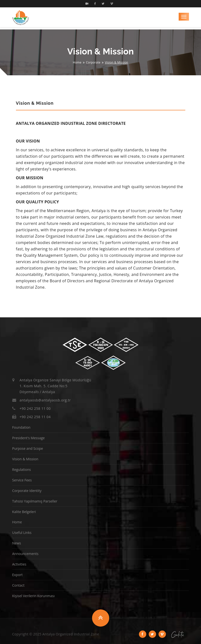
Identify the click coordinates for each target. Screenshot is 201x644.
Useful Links (22, 533)
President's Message (29, 438)
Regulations (22, 470)
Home (77, 62)
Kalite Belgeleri (24, 512)
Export (18, 575)
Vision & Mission (25, 459)
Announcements (25, 554)
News (17, 543)
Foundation (21, 427)
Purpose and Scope (28, 448)
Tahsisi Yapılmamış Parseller (35, 501)
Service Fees (22, 480)
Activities (19, 564)
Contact (18, 585)
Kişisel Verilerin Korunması (33, 596)
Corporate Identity (27, 491)
